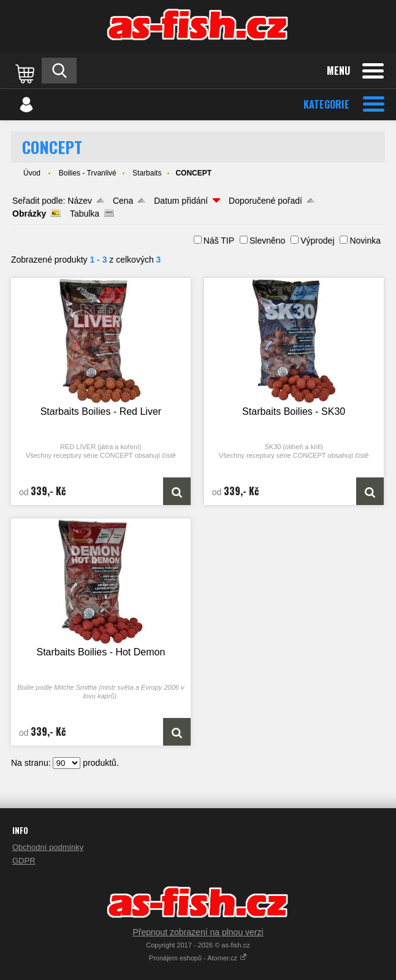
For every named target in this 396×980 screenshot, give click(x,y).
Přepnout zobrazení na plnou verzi (198, 932)
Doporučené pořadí (265, 201)
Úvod (32, 173)
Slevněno (267, 241)
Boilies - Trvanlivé (88, 173)
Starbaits (147, 173)
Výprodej (317, 241)
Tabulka (85, 214)
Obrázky (29, 214)
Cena (123, 201)
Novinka (365, 241)
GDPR (24, 861)
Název (80, 201)
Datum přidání (181, 201)
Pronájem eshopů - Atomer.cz (198, 958)
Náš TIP (219, 241)
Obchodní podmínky (48, 847)
